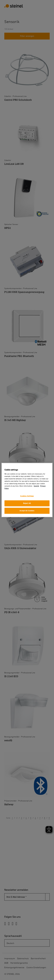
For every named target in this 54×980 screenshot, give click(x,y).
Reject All (27, 503)
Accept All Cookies (27, 511)
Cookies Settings (27, 496)
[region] (27, 490)
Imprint (36, 486)
